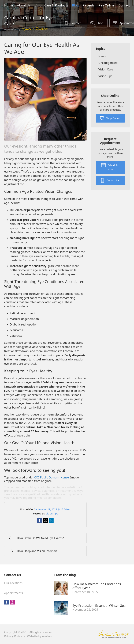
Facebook (7, 602)
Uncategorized (108, 63)
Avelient (47, 636)
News (102, 56)
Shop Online (110, 118)
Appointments (14, 593)
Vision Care (106, 69)
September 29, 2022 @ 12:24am (52, 509)
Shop (97, 23)
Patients (89, 5)
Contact (124, 5)
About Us (24, 5)
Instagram (12, 602)
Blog (75, 5)
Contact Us (110, 180)
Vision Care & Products (51, 5)
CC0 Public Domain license (52, 477)
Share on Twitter (45, 521)
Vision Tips (52, 514)
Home (9, 5)
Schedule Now (110, 167)
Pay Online (107, 5)
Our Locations (13, 583)
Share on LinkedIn (51, 521)
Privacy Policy (13, 636)
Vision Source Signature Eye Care (114, 634)
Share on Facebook (40, 521)
